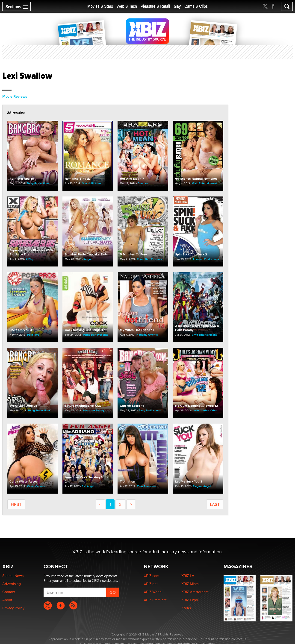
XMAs (186, 608)
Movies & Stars (100, 6)
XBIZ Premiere (155, 600)
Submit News (13, 576)
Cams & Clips (196, 6)
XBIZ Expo (190, 600)
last (215, 504)
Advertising (12, 584)
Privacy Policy (13, 608)
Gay (177, 6)
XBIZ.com (152, 576)
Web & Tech (127, 6)
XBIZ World (153, 592)
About (7, 600)
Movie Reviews (15, 96)
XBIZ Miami (190, 584)
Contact (9, 592)
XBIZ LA (188, 576)
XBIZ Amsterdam (195, 592)
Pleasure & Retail (155, 6)
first (16, 504)
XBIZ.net (151, 584)
